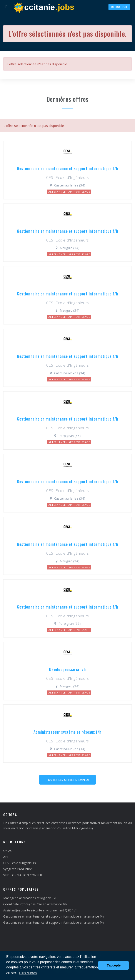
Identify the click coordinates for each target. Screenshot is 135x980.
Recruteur (119, 7)
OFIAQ (8, 851)
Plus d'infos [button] (28, 973)
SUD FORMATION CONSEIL (23, 875)
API (6, 857)
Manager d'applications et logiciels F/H (30, 898)
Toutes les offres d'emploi (67, 780)
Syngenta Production (18, 869)
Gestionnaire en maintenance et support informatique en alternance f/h (53, 916)
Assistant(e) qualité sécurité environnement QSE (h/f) (40, 910)
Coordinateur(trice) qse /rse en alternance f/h (35, 904)
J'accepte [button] (114, 965)
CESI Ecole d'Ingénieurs (20, 863)
